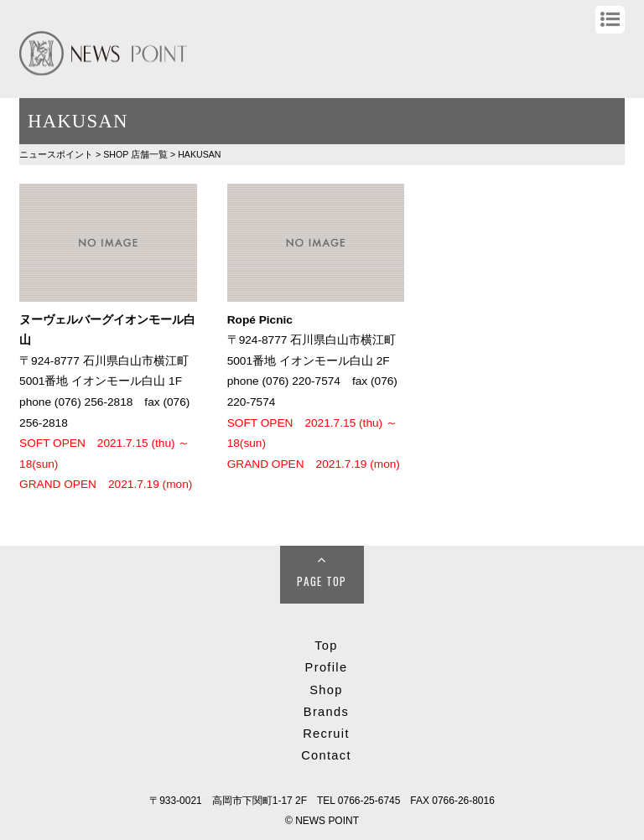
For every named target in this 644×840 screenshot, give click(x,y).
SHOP (135, 154)
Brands (326, 712)
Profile (327, 667)
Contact (326, 755)
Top (326, 646)
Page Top (322, 581)
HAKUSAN (199, 154)
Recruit (326, 734)
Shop (326, 690)
